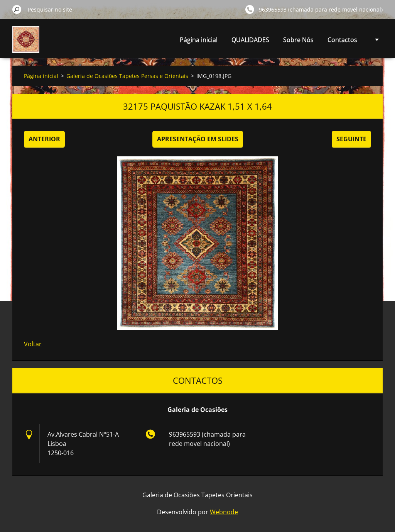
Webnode (224, 512)
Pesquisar (17, 9)
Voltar (33, 344)
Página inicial (199, 40)
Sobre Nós (298, 40)
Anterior (44, 139)
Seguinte (351, 139)
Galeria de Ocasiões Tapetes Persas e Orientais (127, 76)
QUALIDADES (250, 40)
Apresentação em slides (198, 139)
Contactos (342, 40)
